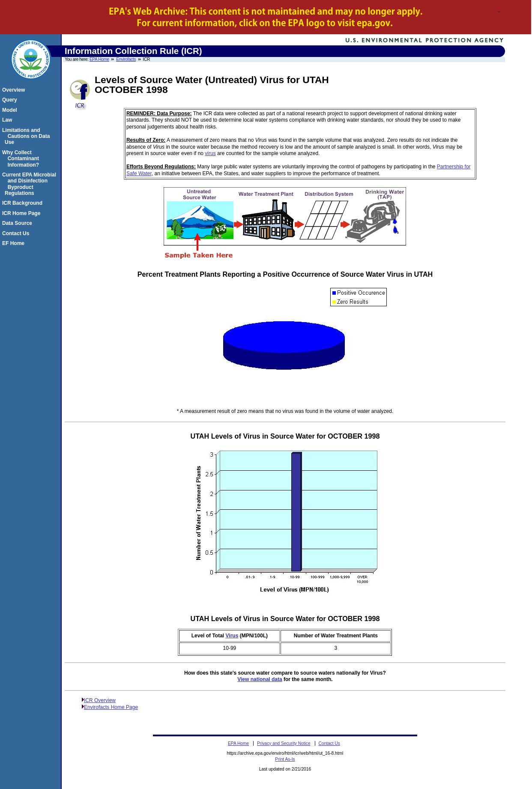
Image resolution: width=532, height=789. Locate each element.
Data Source (18, 223)
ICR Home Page (22, 213)
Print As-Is (285, 759)
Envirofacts (126, 59)
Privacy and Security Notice (284, 743)
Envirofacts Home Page (111, 707)
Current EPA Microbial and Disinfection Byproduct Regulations (30, 184)
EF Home (15, 243)
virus (210, 153)
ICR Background (24, 203)
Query (11, 100)
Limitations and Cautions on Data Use (27, 136)
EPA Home (99, 59)
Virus (232, 636)
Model (11, 110)
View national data (260, 679)
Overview (15, 90)
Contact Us (17, 233)
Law (8, 120)
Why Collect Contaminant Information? (22, 159)
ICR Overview (100, 700)
